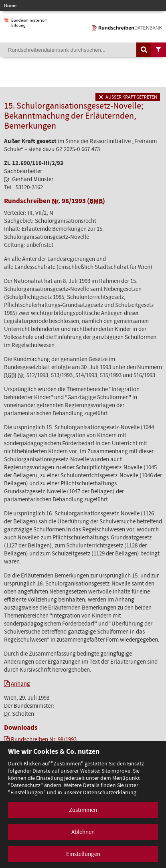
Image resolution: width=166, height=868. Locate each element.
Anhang (20, 684)
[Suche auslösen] (144, 50)
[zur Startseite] (127, 26)
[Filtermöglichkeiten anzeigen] (158, 50)
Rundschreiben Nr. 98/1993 (44, 739)
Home (10, 6)
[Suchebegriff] (83, 50)
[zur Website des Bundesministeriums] (26, 24)
